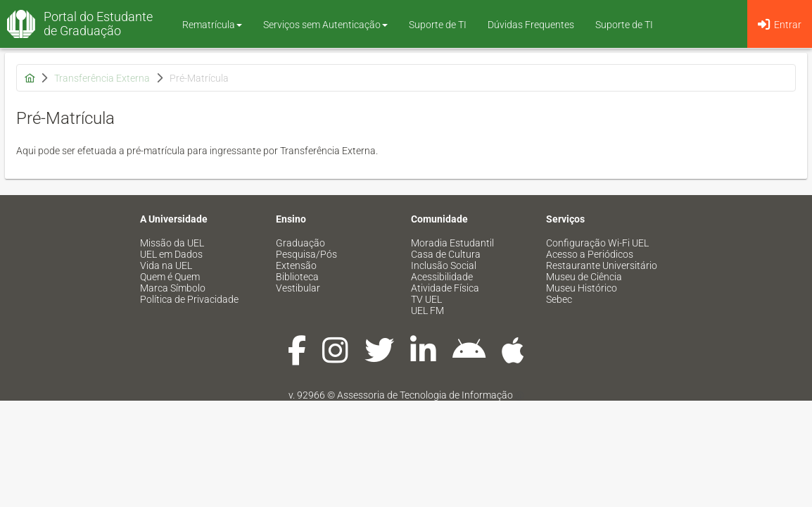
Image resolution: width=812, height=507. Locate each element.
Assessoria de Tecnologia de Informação (425, 395)
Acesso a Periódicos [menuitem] (590, 254)
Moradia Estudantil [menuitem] (452, 243)
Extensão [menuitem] (296, 265)
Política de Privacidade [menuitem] (189, 299)
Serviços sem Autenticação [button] (325, 25)
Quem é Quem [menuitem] (170, 277)
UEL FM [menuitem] (427, 311)
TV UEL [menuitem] (426, 299)
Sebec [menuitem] (559, 299)
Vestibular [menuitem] (298, 288)
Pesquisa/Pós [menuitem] (306, 254)
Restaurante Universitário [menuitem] (602, 265)
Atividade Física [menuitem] (445, 288)
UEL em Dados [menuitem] (171, 254)
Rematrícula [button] (212, 25)
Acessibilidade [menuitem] (442, 277)
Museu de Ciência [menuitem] (584, 277)
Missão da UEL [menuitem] (172, 243)
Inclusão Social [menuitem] (444, 265)
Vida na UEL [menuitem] (166, 265)
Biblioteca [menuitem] (297, 277)
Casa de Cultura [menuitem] (446, 254)
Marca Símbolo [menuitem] (173, 288)
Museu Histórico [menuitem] (582, 288)
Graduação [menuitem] (300, 243)
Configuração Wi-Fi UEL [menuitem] (597, 243)
